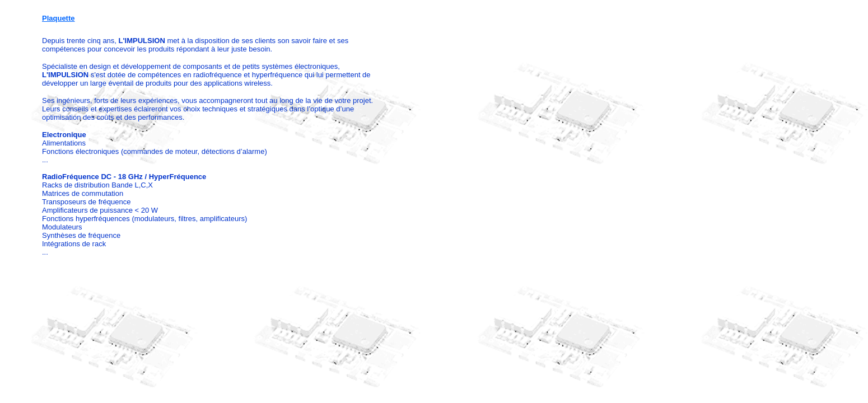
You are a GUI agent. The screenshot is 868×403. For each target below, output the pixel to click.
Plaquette (59, 18)
